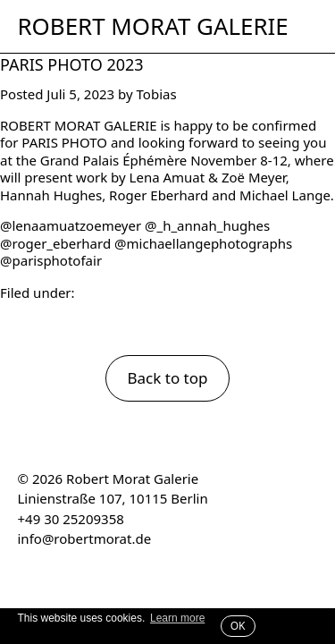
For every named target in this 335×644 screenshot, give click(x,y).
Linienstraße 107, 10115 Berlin (113, 498)
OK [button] (238, 626)
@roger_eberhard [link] (55, 243)
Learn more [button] (177, 618)
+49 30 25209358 (71, 519)
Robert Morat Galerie (153, 27)
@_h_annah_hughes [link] (207, 225)
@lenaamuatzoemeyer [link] (71, 225)
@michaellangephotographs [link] (203, 243)
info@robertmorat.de (85, 538)
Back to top (167, 378)
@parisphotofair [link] (51, 260)
